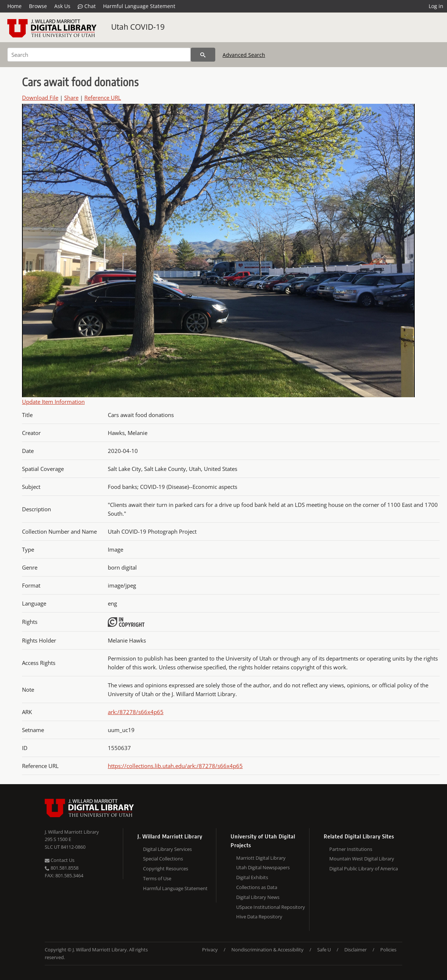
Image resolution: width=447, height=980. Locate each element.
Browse (38, 6)
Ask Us (62, 6)
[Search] (99, 55)
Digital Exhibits (252, 877)
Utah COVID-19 (138, 27)
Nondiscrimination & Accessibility (268, 950)
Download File (40, 98)
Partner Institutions (351, 849)
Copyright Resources (166, 869)
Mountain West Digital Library (362, 859)
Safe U (324, 950)
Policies (388, 950)
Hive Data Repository (259, 917)
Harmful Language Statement (139, 6)
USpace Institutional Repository (271, 907)
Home (14, 6)
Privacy (210, 950)
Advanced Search (244, 55)
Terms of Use (157, 878)
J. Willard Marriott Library (72, 832)
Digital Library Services (167, 849)
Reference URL (103, 98)
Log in (436, 6)
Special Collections (163, 859)
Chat (87, 6)
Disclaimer (356, 950)
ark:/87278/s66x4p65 (136, 712)
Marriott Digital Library (261, 858)
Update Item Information (53, 402)
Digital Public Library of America (364, 869)
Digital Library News (258, 897)
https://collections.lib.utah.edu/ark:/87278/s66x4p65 (175, 766)
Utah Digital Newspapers (263, 867)
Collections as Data (257, 887)
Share (71, 98)
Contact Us (60, 860)
